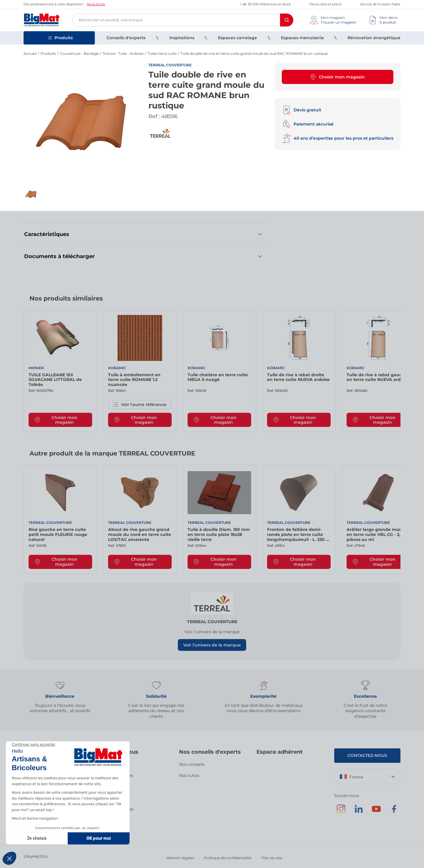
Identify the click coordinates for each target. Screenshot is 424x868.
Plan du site (272, 858)
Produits (48, 53)
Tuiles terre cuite (162, 53)
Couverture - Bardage (79, 53)
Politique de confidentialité (228, 858)
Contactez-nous (367, 755)
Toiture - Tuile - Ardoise (123, 53)
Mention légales (180, 858)
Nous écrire (96, 4)
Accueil (30, 53)
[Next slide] (395, 301)
